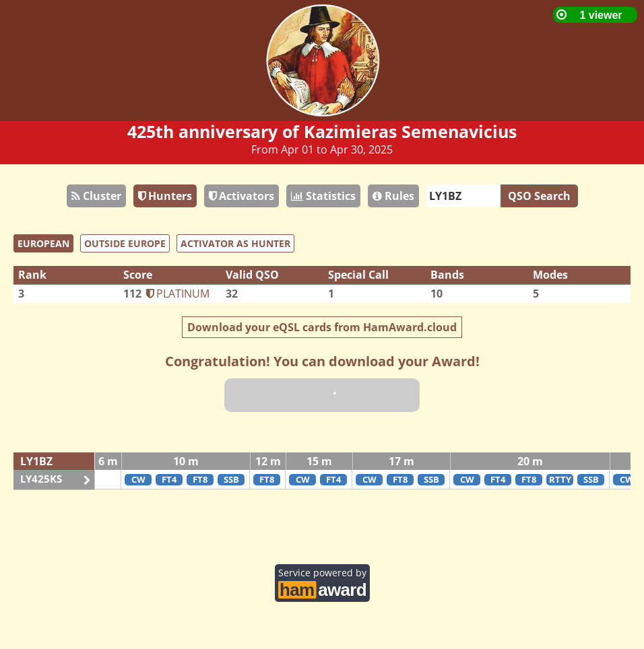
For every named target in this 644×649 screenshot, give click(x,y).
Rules (393, 196)
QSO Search (539, 196)
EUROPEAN (43, 243)
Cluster (96, 196)
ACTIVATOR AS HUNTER (235, 243)
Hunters (165, 196)
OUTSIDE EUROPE (125, 243)
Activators (241, 196)
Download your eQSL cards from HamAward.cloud (322, 327)
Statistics (323, 196)
